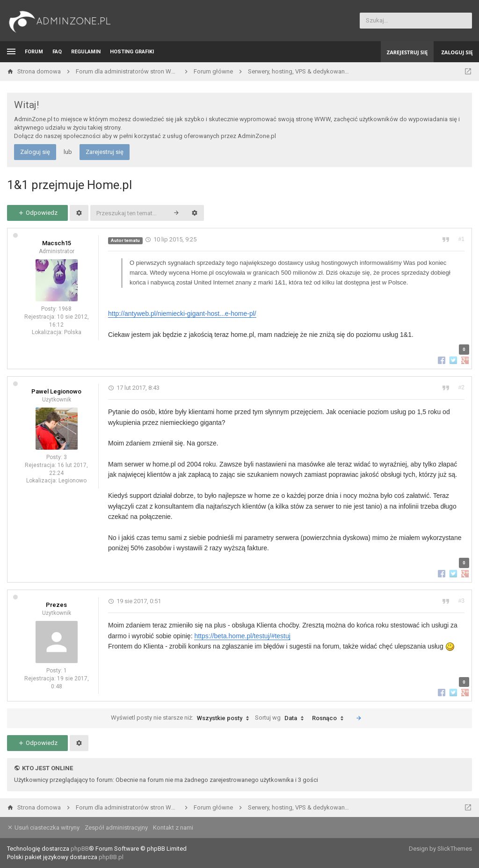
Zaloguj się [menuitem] (457, 52)
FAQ (57, 52)
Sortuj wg (282, 718)
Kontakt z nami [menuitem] (173, 828)
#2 (461, 387)
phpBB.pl (111, 857)
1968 (65, 309)
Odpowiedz (38, 213)
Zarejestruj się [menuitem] (407, 52)
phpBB (80, 849)
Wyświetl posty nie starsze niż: (182, 718)
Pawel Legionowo (56, 391)
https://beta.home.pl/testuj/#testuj (242, 636)
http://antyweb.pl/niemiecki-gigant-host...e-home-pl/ (182, 314)
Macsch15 (57, 243)
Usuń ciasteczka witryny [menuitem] (43, 828)
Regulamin (86, 52)
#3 (461, 601)
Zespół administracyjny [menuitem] (116, 828)
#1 (461, 239)
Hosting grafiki (132, 52)
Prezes (56, 605)
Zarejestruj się (105, 152)
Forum (34, 52)
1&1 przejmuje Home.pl (69, 185)
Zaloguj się (35, 152)
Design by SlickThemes (440, 849)
